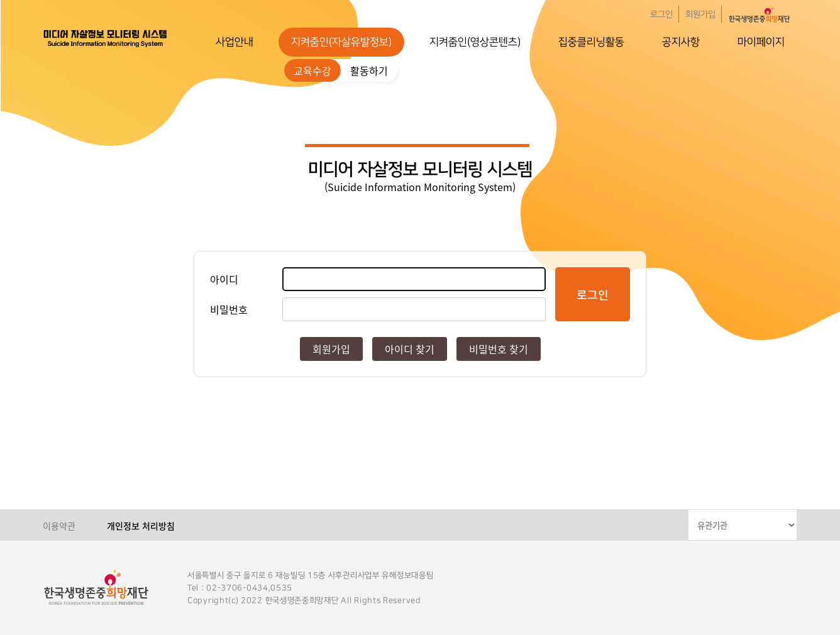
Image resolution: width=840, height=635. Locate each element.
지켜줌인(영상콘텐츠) (475, 42)
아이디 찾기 (410, 349)
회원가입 (700, 14)
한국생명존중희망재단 (106, 38)
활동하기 (369, 70)
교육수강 (312, 70)
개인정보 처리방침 (141, 526)
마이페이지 (761, 42)
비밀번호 (229, 309)
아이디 (224, 279)
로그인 (661, 14)
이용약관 (59, 526)
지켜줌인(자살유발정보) (341, 42)
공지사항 (681, 42)
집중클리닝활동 (591, 42)
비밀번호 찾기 (499, 349)
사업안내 (235, 42)
